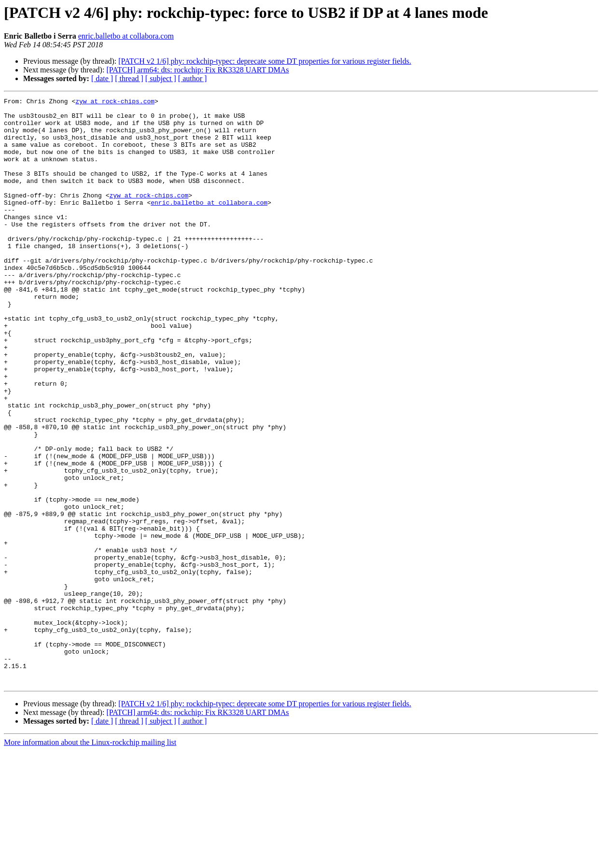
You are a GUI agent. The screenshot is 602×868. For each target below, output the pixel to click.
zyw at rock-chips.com (115, 102)
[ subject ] (161, 78)
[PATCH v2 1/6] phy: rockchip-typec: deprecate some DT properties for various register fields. (265, 61)
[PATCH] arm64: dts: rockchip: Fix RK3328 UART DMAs (197, 70)
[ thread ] (129, 78)
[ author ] (193, 78)
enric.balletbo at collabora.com (126, 36)
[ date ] (102, 78)
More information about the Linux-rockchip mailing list (90, 860)
